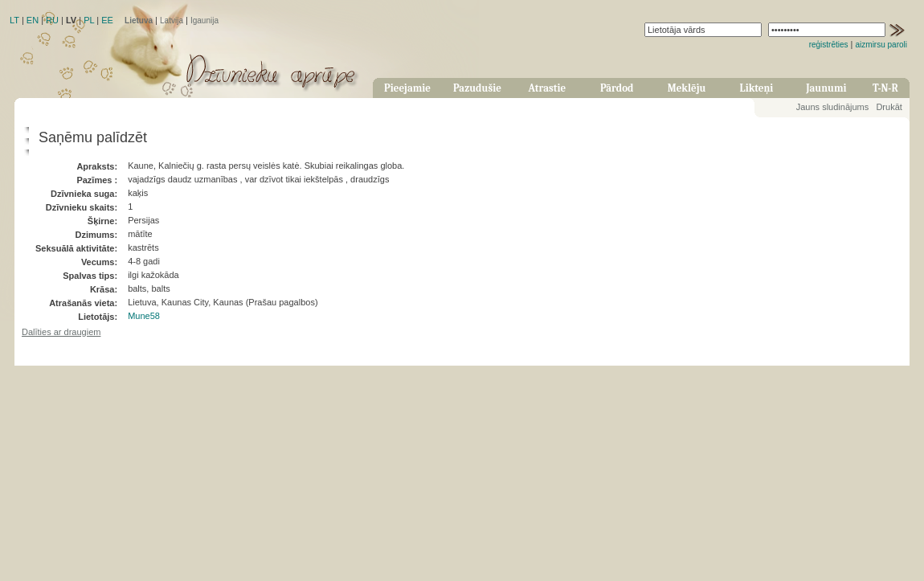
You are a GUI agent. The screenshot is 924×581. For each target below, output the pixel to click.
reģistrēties (829, 45)
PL (89, 20)
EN (33, 20)
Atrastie (547, 88)
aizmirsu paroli (881, 45)
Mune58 (144, 316)
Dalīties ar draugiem (61, 332)
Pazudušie (477, 88)
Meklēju (687, 88)
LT (14, 20)
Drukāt (889, 107)
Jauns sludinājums (833, 107)
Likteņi (757, 88)
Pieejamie (407, 88)
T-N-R (885, 88)
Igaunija (204, 20)
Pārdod (617, 88)
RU (52, 20)
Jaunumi (826, 88)
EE (107, 20)
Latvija (172, 20)
